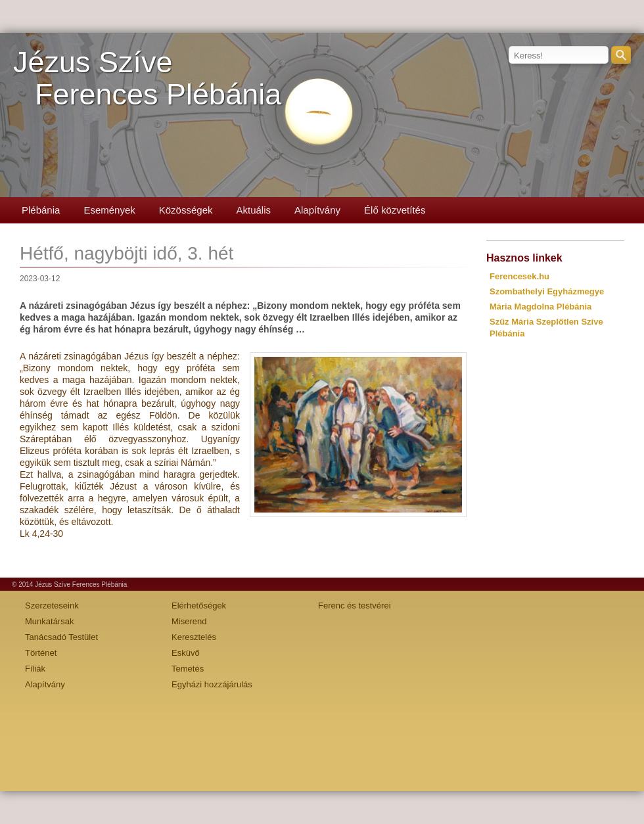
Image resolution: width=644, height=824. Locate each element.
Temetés (188, 669)
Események (109, 210)
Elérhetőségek (199, 606)
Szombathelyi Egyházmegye (547, 291)
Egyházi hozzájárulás (212, 684)
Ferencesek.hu (519, 276)
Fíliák (35, 669)
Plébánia (41, 210)
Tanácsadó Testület (61, 637)
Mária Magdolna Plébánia (540, 307)
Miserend (189, 621)
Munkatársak (49, 621)
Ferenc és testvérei (355, 606)
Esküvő (186, 653)
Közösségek (186, 210)
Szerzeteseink (52, 606)
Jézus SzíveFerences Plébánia (147, 78)
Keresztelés (194, 637)
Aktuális (253, 210)
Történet (41, 653)
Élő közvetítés (395, 210)
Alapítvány (317, 210)
